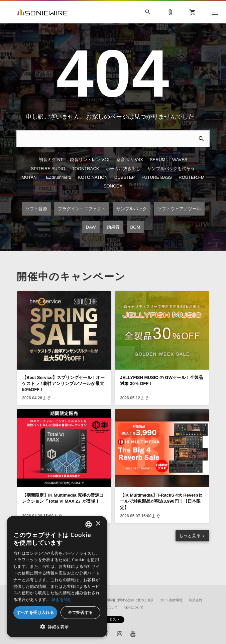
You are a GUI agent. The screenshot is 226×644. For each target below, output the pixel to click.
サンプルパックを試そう (171, 170)
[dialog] (57, 577)
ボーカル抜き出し (123, 170)
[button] (57, 627)
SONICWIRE (42, 12)
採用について (134, 607)
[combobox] (89, 524)
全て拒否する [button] (80, 612)
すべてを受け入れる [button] (35, 612)
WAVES (180, 161)
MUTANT (30, 180)
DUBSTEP (125, 180)
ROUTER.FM (191, 180)
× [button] (98, 524)
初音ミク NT (51, 161)
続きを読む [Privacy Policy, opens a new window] (62, 599)
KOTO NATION (93, 180)
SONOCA (113, 189)
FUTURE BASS (157, 180)
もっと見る (190, 539)
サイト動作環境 (171, 600)
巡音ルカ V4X (130, 161)
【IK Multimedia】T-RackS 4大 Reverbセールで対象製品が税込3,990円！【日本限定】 (161, 505)
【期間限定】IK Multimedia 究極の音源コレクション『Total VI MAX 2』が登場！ (63, 502)
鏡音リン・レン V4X (90, 161)
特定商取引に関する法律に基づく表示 (126, 600)
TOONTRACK (85, 170)
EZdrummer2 (59, 180)
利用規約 (195, 600)
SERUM (158, 161)
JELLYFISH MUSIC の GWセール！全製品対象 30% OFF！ (161, 384)
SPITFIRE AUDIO (48, 170)
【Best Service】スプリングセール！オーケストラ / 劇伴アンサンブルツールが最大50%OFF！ (63, 387)
